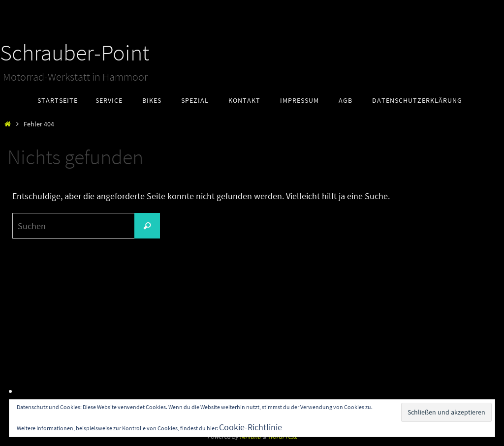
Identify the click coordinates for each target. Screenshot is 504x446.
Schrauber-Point (75, 53)
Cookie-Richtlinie (251, 427)
